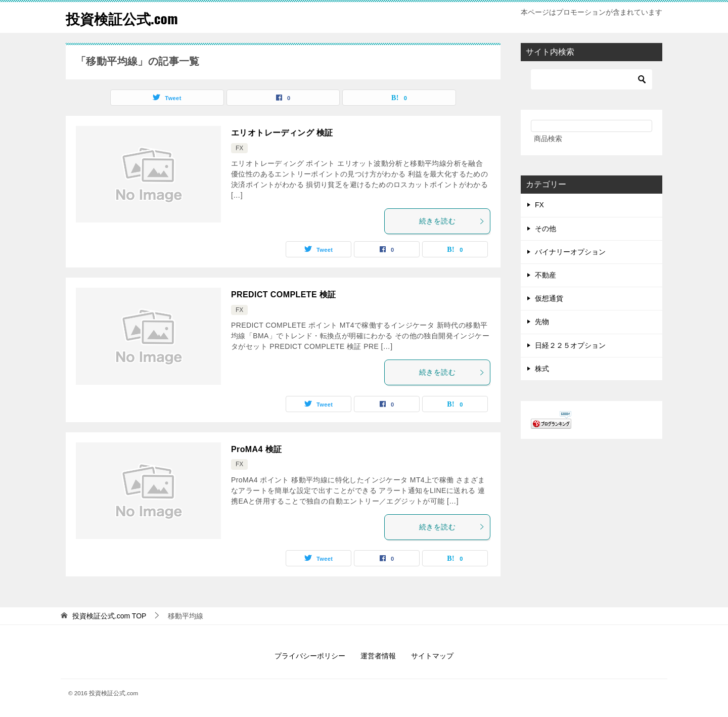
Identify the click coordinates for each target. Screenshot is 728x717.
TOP (109, 616)
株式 (542, 369)
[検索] (591, 79)
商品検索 (548, 139)
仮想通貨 (549, 298)
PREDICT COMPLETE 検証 (284, 295)
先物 (542, 322)
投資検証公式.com (126, 17)
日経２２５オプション (570, 345)
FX (239, 148)
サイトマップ (432, 656)
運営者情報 (378, 656)
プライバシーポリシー (310, 656)
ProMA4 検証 (257, 449)
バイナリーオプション (570, 252)
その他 (545, 229)
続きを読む (452, 221)
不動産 (545, 275)
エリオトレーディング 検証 (282, 133)
